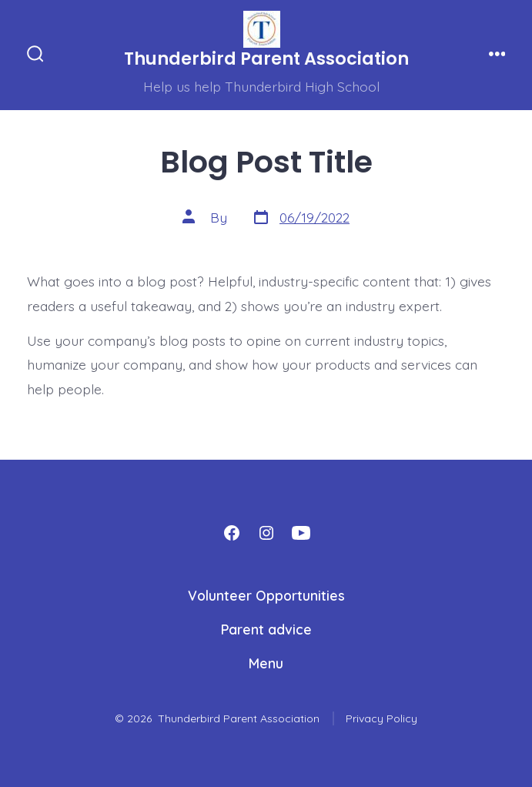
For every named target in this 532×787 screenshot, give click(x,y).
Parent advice (266, 629)
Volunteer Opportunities (266, 595)
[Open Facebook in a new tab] (232, 533)
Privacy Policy (381, 718)
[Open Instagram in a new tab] (266, 533)
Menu (266, 663)
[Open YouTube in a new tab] (301, 533)
